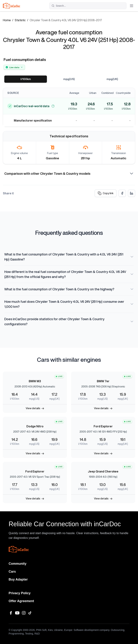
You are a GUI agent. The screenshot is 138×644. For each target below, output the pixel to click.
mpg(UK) (112, 79)
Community (18, 564)
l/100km (26, 79)
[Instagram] (24, 613)
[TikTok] (30, 613)
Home (7, 20)
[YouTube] (17, 613)
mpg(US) (69, 79)
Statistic (20, 20)
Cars (12, 572)
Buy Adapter (18, 579)
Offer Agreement (21, 601)
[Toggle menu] (132, 6)
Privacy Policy (20, 593)
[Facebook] (11, 613)
